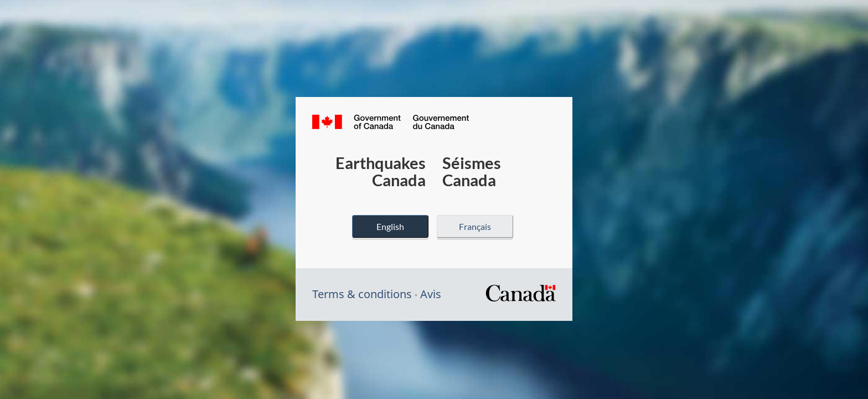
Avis (431, 294)
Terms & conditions (362, 294)
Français (475, 226)
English (390, 226)
